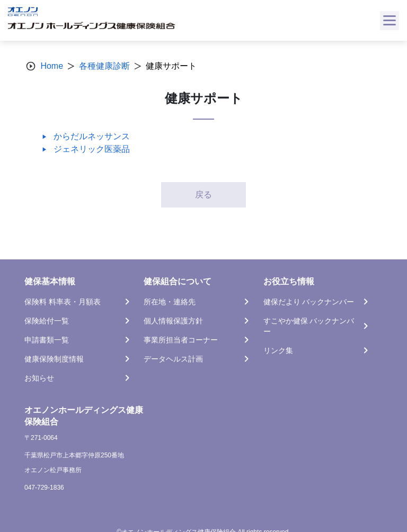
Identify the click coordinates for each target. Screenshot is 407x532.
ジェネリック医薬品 (92, 149)
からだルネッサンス (92, 136)
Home (52, 66)
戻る (203, 195)
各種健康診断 (104, 66)
